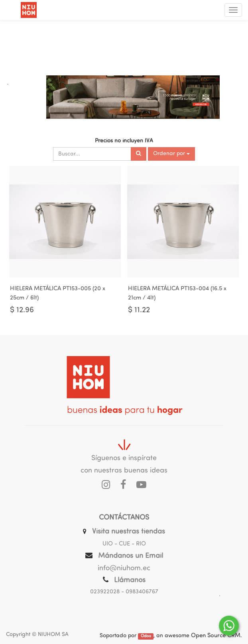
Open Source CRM (216, 636)
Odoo (146, 636)
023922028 (105, 592)
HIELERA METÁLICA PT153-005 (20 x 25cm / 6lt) (58, 293)
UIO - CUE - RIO (124, 544)
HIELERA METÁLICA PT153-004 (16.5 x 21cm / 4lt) (177, 293)
